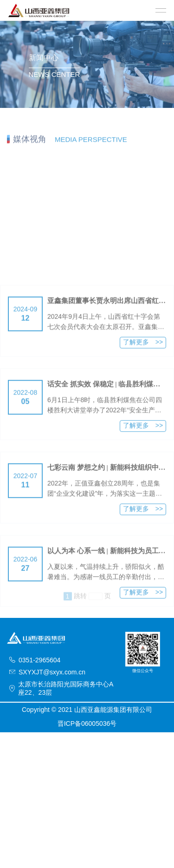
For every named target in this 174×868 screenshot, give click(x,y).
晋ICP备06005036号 (87, 723)
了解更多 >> (143, 362)
